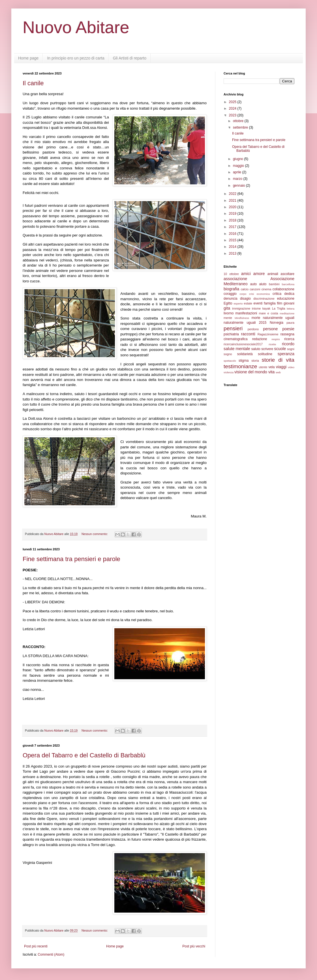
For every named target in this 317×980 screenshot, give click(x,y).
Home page (28, 58)
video (291, 367)
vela (271, 367)
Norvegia (277, 323)
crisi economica (259, 294)
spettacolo (230, 361)
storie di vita (278, 360)
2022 (233, 194)
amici (246, 274)
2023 (233, 115)
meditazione (287, 313)
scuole (280, 349)
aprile (238, 172)
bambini (274, 284)
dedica (289, 294)
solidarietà (245, 354)
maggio (239, 166)
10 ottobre (231, 274)
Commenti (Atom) (51, 955)
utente (263, 367)
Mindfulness (242, 318)
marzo (238, 179)
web (278, 372)
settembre (241, 127)
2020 (233, 207)
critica (277, 294)
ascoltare (287, 274)
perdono (253, 329)
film (279, 303)
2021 (233, 201)
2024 (233, 108)
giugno (238, 159)
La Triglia (279, 308)
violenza (229, 372)
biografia (231, 289)
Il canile (33, 83)
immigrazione (241, 308)
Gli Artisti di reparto (130, 58)
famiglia (270, 303)
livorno (229, 313)
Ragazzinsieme (268, 334)
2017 (233, 227)
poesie (288, 329)
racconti (248, 334)
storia (255, 361)
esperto (238, 303)
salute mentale (237, 349)
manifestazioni (246, 313)
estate (248, 303)
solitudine (265, 354)
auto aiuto (258, 284)
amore (259, 274)
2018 (233, 220)
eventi (258, 303)
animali (273, 274)
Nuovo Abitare (76, 27)
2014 (233, 247)
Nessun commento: (95, 534)
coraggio (230, 294)
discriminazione (264, 299)
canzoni (255, 289)
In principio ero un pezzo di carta (76, 58)
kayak (266, 308)
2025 (233, 102)
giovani (289, 303)
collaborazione (283, 289)
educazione (286, 299)
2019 (233, 214)
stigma (244, 361)
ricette (272, 344)
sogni (291, 349)
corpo (243, 294)
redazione (260, 339)
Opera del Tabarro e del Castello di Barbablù (84, 755)
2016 (233, 234)
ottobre (239, 121)
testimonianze (240, 366)
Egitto (228, 303)
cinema (266, 289)
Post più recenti (36, 946)
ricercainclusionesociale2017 (243, 344)
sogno (228, 354)
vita (271, 372)
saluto (256, 349)
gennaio (239, 186)
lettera (291, 309)
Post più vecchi (194, 946)
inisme (256, 308)
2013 (233, 253)
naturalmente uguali (279, 318)
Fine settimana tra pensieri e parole (71, 559)
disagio (245, 299)
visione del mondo (251, 372)
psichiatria (231, 334)
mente (228, 318)
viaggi (281, 367)
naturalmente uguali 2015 (245, 323)
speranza (286, 354)
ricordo (288, 344)
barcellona (288, 284)
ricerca (289, 339)
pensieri (233, 328)
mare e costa (268, 313)
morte (256, 318)
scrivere (267, 349)
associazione (235, 279)
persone (270, 329)
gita (227, 308)
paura (290, 323)
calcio (245, 289)
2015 (233, 240)
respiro (276, 339)
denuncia (231, 299)
